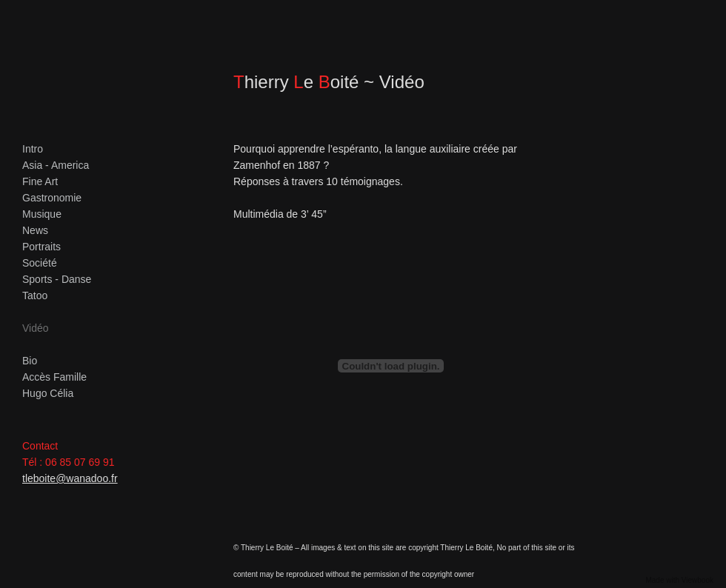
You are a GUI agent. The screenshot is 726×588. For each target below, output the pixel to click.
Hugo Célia (48, 393)
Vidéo (36, 328)
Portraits (41, 247)
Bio (30, 361)
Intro (33, 149)
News (35, 230)
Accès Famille (54, 377)
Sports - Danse (57, 279)
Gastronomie (52, 198)
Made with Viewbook (679, 580)
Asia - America (56, 165)
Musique (42, 214)
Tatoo (35, 295)
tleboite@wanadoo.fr (70, 478)
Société (40, 263)
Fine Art (40, 181)
